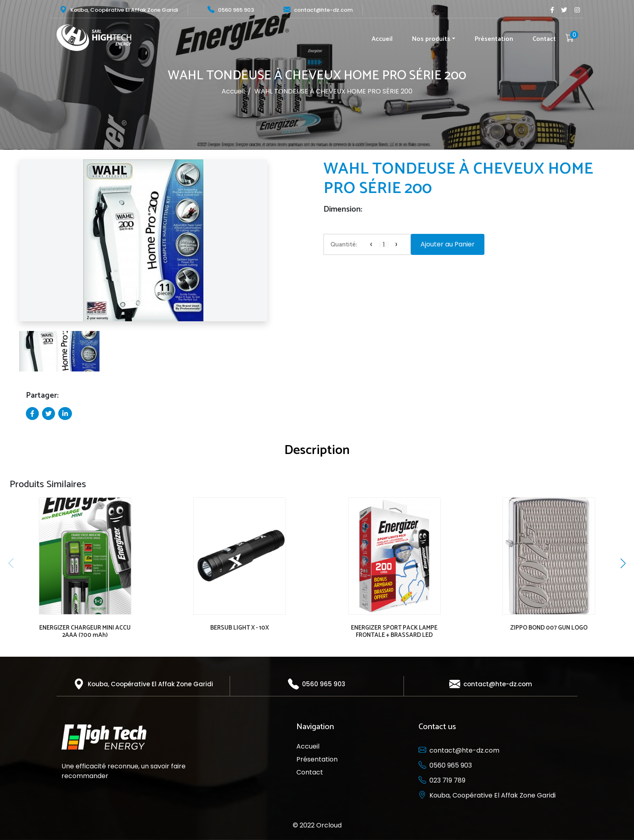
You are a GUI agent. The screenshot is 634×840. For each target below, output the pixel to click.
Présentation (494, 39)
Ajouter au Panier (448, 244)
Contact (544, 39)
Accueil (382, 39)
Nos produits (431, 39)
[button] (12, 244)
